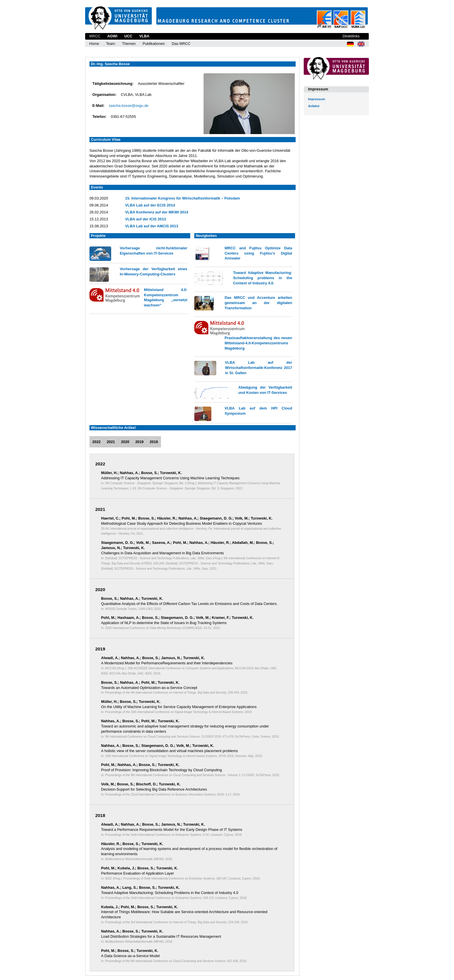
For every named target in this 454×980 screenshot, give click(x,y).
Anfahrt (314, 106)
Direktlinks (351, 36)
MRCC (95, 36)
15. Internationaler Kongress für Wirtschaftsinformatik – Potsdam (183, 198)
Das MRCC (181, 44)
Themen (129, 44)
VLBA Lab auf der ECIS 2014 (150, 205)
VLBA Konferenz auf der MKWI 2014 (157, 212)
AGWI (112, 36)
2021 (111, 442)
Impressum (317, 99)
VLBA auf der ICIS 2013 (145, 219)
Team (110, 44)
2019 (139, 442)
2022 (96, 442)
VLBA (144, 36)
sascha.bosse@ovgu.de (129, 106)
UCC (128, 36)
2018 (154, 442)
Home (94, 44)
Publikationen (154, 44)
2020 (125, 442)
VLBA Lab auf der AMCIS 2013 (152, 226)
